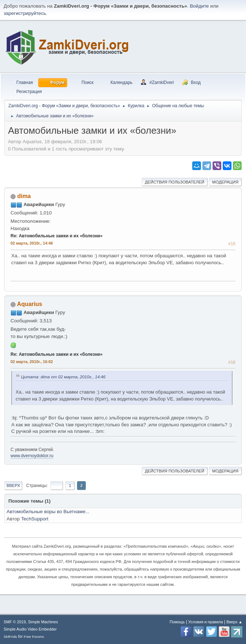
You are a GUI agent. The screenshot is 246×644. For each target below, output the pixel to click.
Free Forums (34, 637)
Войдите (199, 6)
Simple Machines (43, 622)
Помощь (177, 622)
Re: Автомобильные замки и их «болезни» (57, 236)
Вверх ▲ (234, 622)
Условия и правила (205, 622)
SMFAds (10, 637)
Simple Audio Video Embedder (30, 629)
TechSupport (35, 519)
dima (24, 196)
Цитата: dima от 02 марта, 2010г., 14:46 (63, 377)
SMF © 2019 (15, 622)
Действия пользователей (175, 182)
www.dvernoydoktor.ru (32, 456)
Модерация (225, 182)
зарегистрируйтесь (25, 13)
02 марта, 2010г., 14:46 (32, 243)
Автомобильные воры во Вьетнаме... (48, 512)
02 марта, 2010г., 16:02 (32, 362)
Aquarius (30, 304)
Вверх (13, 486)
